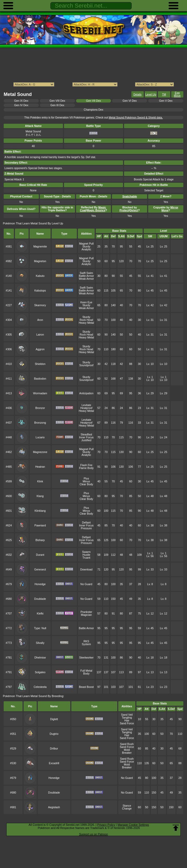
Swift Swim (86, 273)
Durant (40, 555)
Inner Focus (86, 437)
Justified (86, 440)
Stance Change (127, 807)
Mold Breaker (127, 751)
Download (86, 570)
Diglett (54, 719)
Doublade (40, 599)
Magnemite (40, 247)
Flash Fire (86, 465)
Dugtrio (54, 734)
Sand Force (127, 723)
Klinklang (40, 511)
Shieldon (40, 364)
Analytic (86, 249)
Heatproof (86, 408)
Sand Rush (127, 744)
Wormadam (40, 393)
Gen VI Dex (130, 101)
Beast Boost (86, 687)
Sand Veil (127, 715)
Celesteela (40, 687)
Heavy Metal (86, 323)
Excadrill (54, 763)
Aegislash (54, 807)
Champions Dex (93, 110)
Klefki (40, 614)
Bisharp (40, 540)
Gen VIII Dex (57, 101)
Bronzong (40, 423)
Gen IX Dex (21, 101)
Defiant (86, 523)
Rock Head (86, 320)
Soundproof (86, 365)
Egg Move (177, 94)
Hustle (86, 555)
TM (164, 95)
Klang (40, 496)
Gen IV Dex (21, 105)
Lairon (40, 335)
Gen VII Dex (94, 101)
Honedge (40, 584)
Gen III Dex (57, 105)
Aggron (40, 349)
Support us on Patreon (93, 834)
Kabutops (40, 291)
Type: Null (40, 628)
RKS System (86, 643)
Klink (40, 481)
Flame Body (86, 468)
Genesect (40, 570)
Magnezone (40, 452)
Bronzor (40, 408)
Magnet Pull (86, 244)
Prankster (86, 612)
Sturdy (86, 247)
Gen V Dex (166, 101)
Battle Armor (86, 276)
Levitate (86, 405)
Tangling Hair (127, 719)
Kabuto (40, 276)
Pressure (86, 528)
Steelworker (86, 658)
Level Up (151, 95)
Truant (86, 558)
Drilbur (54, 749)
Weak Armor (86, 279)
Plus (86, 479)
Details (138, 95)
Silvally (40, 643)
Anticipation (86, 393)
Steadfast (86, 435)
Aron (40, 320)
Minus (86, 481)
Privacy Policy (106, 825)
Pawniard (40, 525)
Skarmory (40, 305)
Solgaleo (40, 672)
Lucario (40, 437)
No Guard (86, 584)
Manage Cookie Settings (133, 825)
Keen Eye (86, 302)
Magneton (40, 261)
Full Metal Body (86, 672)
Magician (86, 615)
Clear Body (86, 484)
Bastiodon (40, 379)
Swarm (86, 552)
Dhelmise (40, 658)
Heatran (40, 467)
